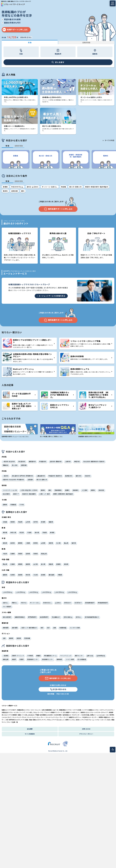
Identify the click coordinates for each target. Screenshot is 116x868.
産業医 (5, 187)
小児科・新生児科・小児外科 (29, 490)
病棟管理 (6, 628)
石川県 (58, 543)
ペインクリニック (66, 656)
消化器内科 (22, 461)
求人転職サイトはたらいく (71, 712)
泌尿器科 (30, 480)
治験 (55, 628)
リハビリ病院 (70, 659)
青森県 (13, 522)
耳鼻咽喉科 (58, 490)
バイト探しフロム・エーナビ (35, 712)
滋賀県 (28, 554)
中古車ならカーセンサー (90, 717)
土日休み (58, 603)
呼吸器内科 (43, 461)
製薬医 (11, 638)
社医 (4, 638)
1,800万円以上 (59, 592)
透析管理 (15, 628)
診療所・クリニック (18, 656)
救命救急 (101, 490)
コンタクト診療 (75, 628)
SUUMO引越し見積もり (89, 715)
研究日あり (68, 603)
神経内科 (77, 461)
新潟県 (36, 543)
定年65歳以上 (68, 617)
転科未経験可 (7, 617)
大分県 (36, 575)
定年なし (79, 617)
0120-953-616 (58, 689)
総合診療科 (6, 494)
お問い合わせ (86, 729)
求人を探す (58, 62)
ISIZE (109, 720)
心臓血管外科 (41, 476)
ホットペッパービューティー (36, 717)
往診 (48, 628)
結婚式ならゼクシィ (75, 717)
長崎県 (20, 575)
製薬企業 (6, 659)
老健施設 (13, 505)
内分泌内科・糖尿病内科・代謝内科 (94, 461)
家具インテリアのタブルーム (85, 720)
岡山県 (5, 564)
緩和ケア (16, 494)
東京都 (5, 532)
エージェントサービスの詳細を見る (51, 296)
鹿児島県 (52, 575)
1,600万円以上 (46, 592)
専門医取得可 (32, 617)
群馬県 (52, 532)
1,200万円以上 (21, 592)
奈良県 (36, 554)
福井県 (74, 543)
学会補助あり (56, 617)
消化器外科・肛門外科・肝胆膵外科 (23, 476)
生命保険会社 (101, 656)
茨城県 (45, 532)
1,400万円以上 (34, 592)
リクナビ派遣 (77, 710)
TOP (113, 749)
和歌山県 (44, 554)
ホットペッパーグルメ (19, 717)
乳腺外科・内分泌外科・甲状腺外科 (13, 480)
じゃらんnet (101, 715)
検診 (42, 628)
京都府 (20, 554)
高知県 (66, 564)
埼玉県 (22, 532)
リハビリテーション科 (10, 490)
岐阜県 (13, 543)
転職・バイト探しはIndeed (26, 715)
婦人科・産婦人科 (76, 187)
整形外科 (79, 476)
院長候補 (27, 638)
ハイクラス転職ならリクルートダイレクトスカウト (98, 710)
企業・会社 (90, 656)
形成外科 (88, 476)
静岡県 (20, 543)
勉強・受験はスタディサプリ (38, 720)
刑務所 (22, 659)
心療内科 (68, 461)
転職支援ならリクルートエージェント (29, 710)
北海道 (5, 522)
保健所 (14, 659)
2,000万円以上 (72, 592)
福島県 (51, 522)
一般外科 (6, 476)
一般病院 (6, 656)
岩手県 (36, 522)
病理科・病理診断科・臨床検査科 (97, 187)
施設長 (19, 638)
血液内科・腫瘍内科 (56, 461)
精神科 (5, 191)
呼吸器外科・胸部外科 (55, 476)
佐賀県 (13, 575)
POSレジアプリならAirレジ (56, 720)
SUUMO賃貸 (58, 715)
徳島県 (51, 564)
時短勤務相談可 (103, 603)
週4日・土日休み (33, 187)
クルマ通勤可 (7, 607)
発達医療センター (33, 659)
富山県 (66, 543)
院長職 (63, 187)
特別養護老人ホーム (50, 656)
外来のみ (24, 603)
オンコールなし (35, 603)
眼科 (23, 191)
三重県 (28, 543)
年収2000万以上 (17, 187)
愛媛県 (58, 564)
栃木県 (37, 532)
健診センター (79, 656)
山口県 (36, 564)
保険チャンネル (70, 720)
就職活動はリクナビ (65, 710)
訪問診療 (14, 191)
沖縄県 (60, 575)
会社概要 (30, 729)
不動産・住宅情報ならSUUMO (44, 715)
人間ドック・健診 (45, 494)
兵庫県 (13, 554)
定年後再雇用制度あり (92, 617)
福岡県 (5, 575)
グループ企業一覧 (12, 722)
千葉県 (29, 532)
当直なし (6, 603)
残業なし (15, 603)
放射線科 (76, 490)
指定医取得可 (44, 617)
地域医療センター (48, 659)
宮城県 (43, 522)
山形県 (28, 522)
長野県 (51, 543)
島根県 (28, 564)
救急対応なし (48, 603)
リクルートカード (100, 720)
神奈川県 (13, 532)
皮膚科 (67, 490)
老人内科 (15, 465)
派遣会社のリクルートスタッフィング (13, 712)
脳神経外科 (69, 476)
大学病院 (30, 656)
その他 (22, 505)
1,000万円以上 (8, 592)
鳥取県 (20, 564)
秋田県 (20, 522)
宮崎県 (43, 575)
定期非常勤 (86, 43)
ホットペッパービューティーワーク (57, 717)
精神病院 (59, 659)
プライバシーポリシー (86, 734)
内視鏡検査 (63, 628)
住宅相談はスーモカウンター (71, 715)
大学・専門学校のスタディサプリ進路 (17, 720)
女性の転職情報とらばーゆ (50, 710)
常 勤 (30, 43)
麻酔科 (93, 490)
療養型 (38, 656)
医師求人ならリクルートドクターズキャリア (94, 712)
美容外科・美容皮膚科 (29, 494)
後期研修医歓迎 (20, 617)
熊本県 (28, 575)
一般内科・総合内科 (9, 461)
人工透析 (85, 490)
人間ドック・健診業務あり (29, 628)
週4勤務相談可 (90, 603)
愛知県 (5, 543)
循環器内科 (32, 461)
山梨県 (43, 543)
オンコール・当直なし (50, 187)
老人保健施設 (82, 659)
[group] (16, 159)
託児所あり (78, 603)
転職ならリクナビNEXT (9, 710)
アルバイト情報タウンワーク (53, 712)
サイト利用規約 (30, 734)
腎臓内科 (6, 465)
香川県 (43, 564)
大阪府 (5, 554)
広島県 (13, 564)
